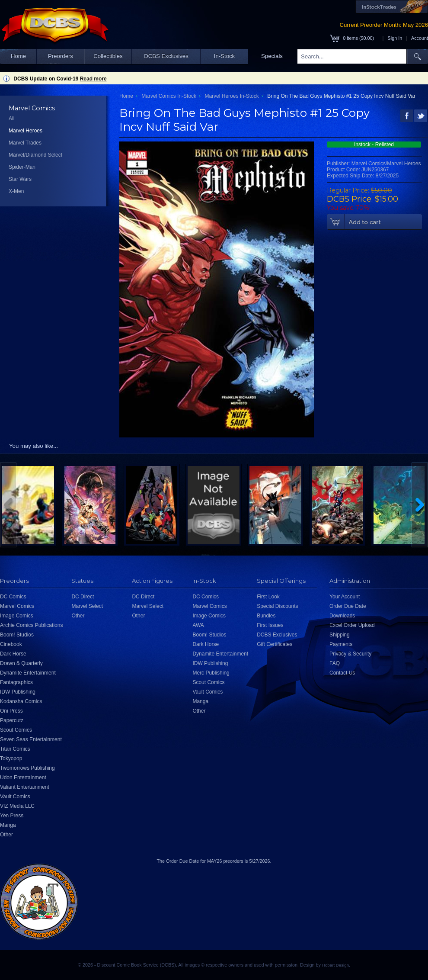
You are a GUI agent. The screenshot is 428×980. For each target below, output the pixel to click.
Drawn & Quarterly (21, 663)
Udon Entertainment (23, 778)
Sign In (395, 38)
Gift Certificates (275, 644)
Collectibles (108, 56)
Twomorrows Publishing (27, 768)
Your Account (345, 597)
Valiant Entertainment (25, 787)
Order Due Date (348, 606)
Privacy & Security (350, 654)
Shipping (340, 635)
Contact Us (342, 673)
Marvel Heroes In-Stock (232, 96)
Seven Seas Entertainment (31, 739)
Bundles (266, 616)
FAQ (335, 663)
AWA (198, 625)
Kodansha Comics (21, 701)
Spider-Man (22, 167)
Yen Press (12, 816)
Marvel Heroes (26, 131)
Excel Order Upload (352, 625)
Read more (93, 79)
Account (420, 38)
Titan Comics (15, 749)
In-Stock (224, 56)
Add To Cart (374, 222)
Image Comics (17, 616)
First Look (268, 597)
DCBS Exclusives (166, 56)
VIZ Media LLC (17, 806)
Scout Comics (16, 730)
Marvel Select (87, 606)
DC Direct (83, 597)
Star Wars (20, 179)
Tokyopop (11, 758)
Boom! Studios (17, 635)
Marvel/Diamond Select (35, 155)
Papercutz (12, 720)
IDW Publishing (18, 692)
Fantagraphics (16, 682)
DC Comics (13, 597)
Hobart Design (335, 965)
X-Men (16, 191)
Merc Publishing (211, 673)
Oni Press (11, 711)
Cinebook (11, 644)
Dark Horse (13, 654)
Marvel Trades (25, 143)
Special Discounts (277, 606)
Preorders (61, 56)
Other (6, 835)
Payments (341, 644)
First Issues (270, 625)
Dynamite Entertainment (28, 673)
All (11, 119)
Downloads (342, 616)
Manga (8, 825)
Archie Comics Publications (31, 625)
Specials (272, 56)
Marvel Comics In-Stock (169, 96)
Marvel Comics (17, 606)
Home (18, 56)
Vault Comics (15, 797)
